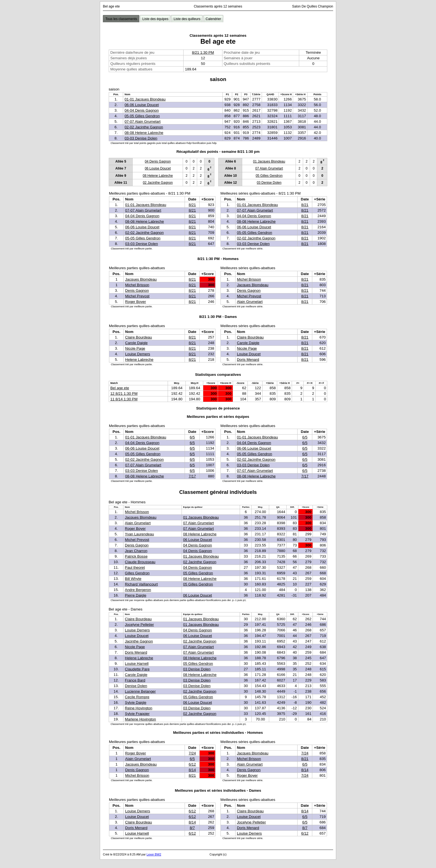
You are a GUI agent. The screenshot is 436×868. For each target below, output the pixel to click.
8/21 (192, 205)
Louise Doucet (249, 354)
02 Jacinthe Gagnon (158, 183)
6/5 (192, 437)
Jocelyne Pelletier (139, 625)
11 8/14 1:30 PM (124, 399)
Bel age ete (120, 388)
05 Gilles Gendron (269, 176)
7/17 (192, 476)
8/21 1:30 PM (203, 52)
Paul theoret (135, 567)
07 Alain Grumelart (269, 168)
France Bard (135, 680)
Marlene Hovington (140, 719)
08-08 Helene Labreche (144, 133)
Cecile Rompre (137, 697)
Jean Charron (136, 551)
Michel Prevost (137, 296)
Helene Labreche (139, 360)
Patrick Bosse (136, 556)
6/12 (192, 764)
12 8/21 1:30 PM (124, 393)
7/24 (192, 753)
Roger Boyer (136, 302)
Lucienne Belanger (140, 691)
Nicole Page (135, 348)
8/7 (192, 828)
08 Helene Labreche (158, 176)
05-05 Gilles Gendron (142, 116)
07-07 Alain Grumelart (143, 122)
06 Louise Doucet (158, 168)
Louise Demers (138, 354)
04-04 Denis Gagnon (142, 110)
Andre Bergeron (138, 590)
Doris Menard (248, 360)
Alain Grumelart (250, 302)
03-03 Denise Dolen (141, 138)
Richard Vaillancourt (141, 584)
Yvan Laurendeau (139, 534)
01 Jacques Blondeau (269, 161)
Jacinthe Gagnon (139, 641)
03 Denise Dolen (269, 183)
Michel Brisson (137, 285)
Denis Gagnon (137, 290)
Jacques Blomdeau (141, 279)
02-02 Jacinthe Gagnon (144, 127)
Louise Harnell (137, 664)
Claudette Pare (137, 669)
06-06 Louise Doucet (142, 105)
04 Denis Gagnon (158, 161)
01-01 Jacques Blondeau (145, 99)
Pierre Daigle (136, 595)
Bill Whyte (133, 579)
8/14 (192, 770)
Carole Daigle (136, 343)
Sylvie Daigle (136, 703)
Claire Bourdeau (138, 337)
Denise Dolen (136, 686)
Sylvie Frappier (137, 714)
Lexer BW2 (154, 854)
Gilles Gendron (137, 573)
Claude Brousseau (140, 562)
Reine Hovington (139, 708)
